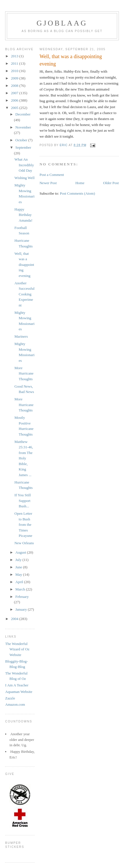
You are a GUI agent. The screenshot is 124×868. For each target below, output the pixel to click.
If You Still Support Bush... (23, 501)
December (23, 114)
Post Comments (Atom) (77, 193)
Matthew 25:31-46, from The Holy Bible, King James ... (24, 458)
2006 (15, 100)
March (21, 589)
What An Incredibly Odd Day (24, 165)
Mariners (21, 336)
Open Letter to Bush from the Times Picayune (23, 525)
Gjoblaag (62, 23)
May (19, 574)
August (21, 552)
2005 (15, 108)
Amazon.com (15, 704)
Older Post (111, 183)
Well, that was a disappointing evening (24, 265)
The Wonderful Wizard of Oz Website (17, 649)
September (23, 147)
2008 (15, 86)
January (22, 609)
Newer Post (48, 183)
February (22, 597)
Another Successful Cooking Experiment (25, 294)
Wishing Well (25, 178)
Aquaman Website (19, 692)
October (22, 140)
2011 (15, 63)
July (19, 560)
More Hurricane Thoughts (24, 373)
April (20, 582)
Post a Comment (52, 175)
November (23, 127)
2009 (15, 78)
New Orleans (24, 543)
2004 (15, 619)
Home (80, 183)
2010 (15, 71)
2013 (15, 56)
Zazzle (10, 698)
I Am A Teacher (17, 685)
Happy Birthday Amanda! (23, 215)
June (19, 567)
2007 (15, 93)
